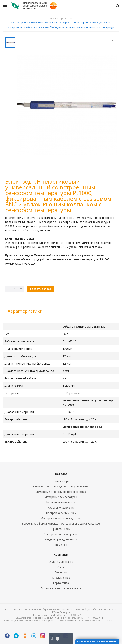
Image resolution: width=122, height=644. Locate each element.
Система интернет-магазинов (97, 641)
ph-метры (61, 545)
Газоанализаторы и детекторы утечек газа (61, 486)
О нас (61, 567)
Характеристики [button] (25, 311)
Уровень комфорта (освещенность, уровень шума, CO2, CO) (61, 523)
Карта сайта (61, 583)
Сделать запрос (41, 289)
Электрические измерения (61, 534)
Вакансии (61, 572)
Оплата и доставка (61, 562)
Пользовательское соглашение (61, 588)
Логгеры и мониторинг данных (61, 518)
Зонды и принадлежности (61, 539)
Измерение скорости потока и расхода (61, 492)
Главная (53, 18)
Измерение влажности (61, 502)
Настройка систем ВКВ (61, 513)
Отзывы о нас (61, 578)
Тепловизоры (61, 481)
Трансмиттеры (61, 529)
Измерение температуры (61, 497)
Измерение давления (61, 508)
